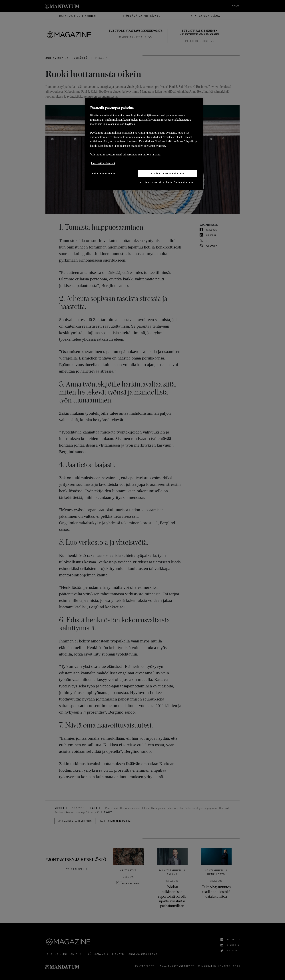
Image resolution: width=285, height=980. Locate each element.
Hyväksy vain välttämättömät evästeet (167, 183)
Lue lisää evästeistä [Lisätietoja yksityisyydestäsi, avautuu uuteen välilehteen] (103, 163)
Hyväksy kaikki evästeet (168, 174)
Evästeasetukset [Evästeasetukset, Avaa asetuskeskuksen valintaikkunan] (104, 174)
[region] (144, 144)
